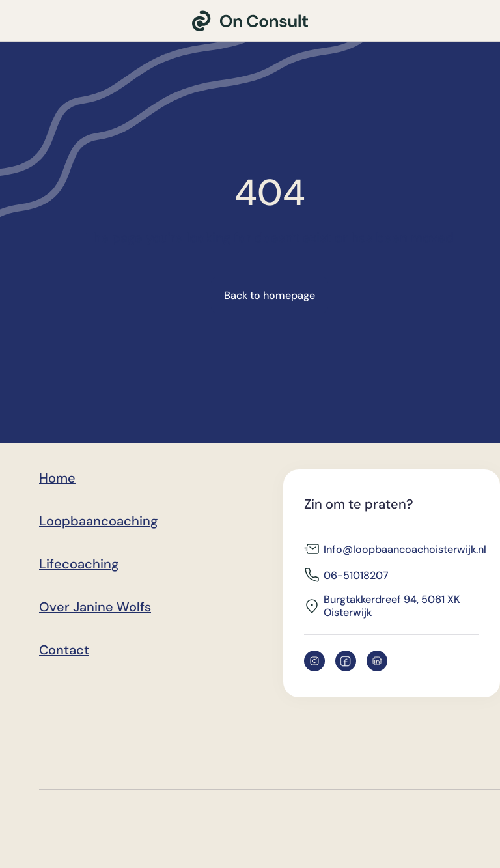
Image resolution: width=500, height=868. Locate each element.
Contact (64, 650)
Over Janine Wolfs (95, 607)
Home (57, 478)
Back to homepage (270, 295)
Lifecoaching (79, 564)
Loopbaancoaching (98, 521)
